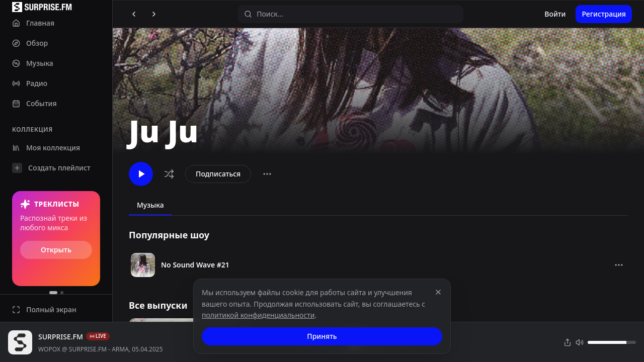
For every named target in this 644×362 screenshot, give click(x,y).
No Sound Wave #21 (195, 265)
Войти (555, 14)
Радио (30, 83)
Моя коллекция (46, 148)
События (34, 103)
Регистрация (604, 14)
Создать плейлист (51, 168)
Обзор (30, 43)
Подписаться (218, 174)
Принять (322, 336)
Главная (33, 23)
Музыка (33, 63)
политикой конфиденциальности (258, 315)
